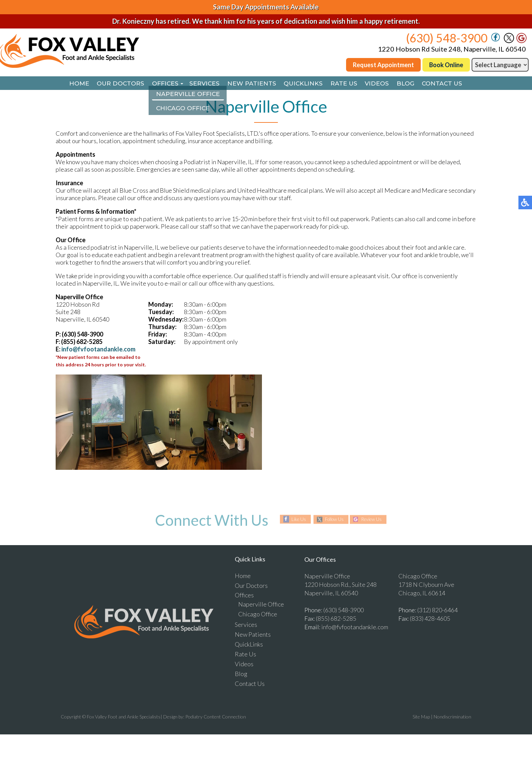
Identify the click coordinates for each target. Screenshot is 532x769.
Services (202, 84)
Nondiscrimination (452, 717)
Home (71, 84)
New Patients (251, 84)
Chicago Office (258, 615)
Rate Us (346, 84)
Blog (411, 84)
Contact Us (450, 84)
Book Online (446, 65)
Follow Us (333, 520)
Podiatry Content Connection (216, 717)
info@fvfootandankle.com (98, 350)
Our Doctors (114, 84)
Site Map (421, 717)
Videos (381, 84)
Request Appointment (383, 65)
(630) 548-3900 (447, 38)
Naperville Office (261, 605)
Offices (161, 84)
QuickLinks (304, 84)
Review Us (373, 520)
